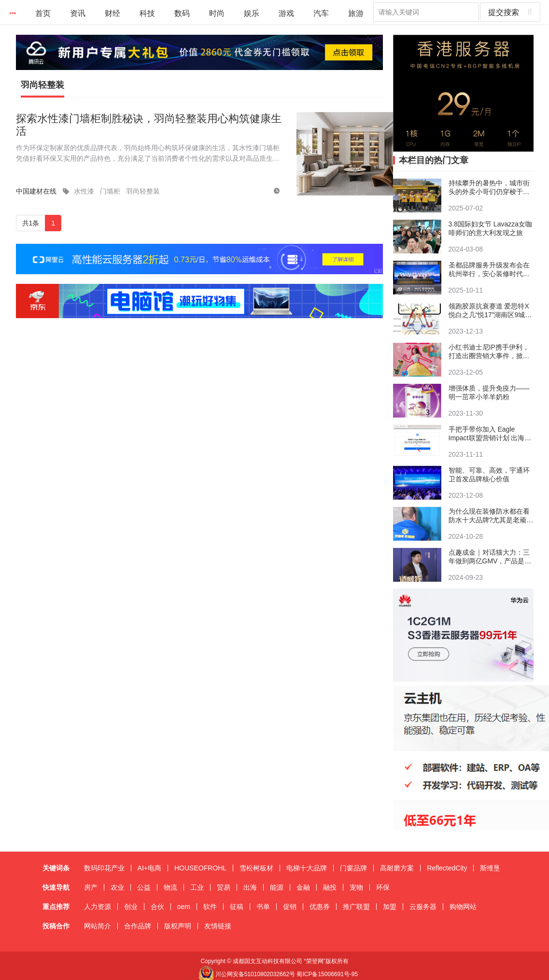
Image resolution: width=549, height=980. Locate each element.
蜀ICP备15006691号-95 (327, 974)
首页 (43, 13)
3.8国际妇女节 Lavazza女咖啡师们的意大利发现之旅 (491, 228)
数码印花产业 (104, 868)
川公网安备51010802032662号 (247, 974)
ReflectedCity (447, 868)
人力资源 (98, 907)
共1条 (31, 223)
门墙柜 (110, 191)
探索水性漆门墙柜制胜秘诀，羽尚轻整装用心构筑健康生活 (149, 125)
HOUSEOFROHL (200, 868)
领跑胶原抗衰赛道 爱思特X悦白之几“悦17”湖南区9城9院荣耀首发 (489, 311)
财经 (113, 13)
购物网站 (463, 907)
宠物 (356, 887)
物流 (170, 887)
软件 (210, 907)
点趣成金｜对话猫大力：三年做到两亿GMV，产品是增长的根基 (490, 557)
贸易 (224, 887)
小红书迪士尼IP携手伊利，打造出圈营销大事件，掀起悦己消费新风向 (489, 352)
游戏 (286, 13)
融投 (330, 887)
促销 (290, 907)
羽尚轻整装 (42, 85)
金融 (303, 887)
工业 (197, 887)
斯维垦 (490, 868)
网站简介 (98, 926)
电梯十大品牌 (307, 868)
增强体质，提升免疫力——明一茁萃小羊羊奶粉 (489, 392)
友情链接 (218, 926)
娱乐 (252, 13)
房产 (91, 887)
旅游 (356, 13)
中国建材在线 (36, 191)
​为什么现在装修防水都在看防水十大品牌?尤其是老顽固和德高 (491, 516)
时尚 (217, 13)
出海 (250, 887)
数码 (182, 13)
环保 (383, 887)
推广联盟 (356, 907)
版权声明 (178, 926)
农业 (117, 887)
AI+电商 (149, 868)
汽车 (321, 13)
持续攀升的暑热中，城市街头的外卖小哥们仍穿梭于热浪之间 (489, 188)
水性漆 (84, 191)
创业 (131, 907)
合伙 (157, 907)
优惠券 (320, 907)
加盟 (390, 907)
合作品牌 (138, 926)
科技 (147, 13)
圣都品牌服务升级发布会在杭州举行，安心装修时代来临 (489, 270)
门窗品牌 (353, 868)
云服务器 (423, 907)
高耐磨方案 (397, 868)
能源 (277, 887)
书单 (263, 907)
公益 (144, 887)
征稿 (237, 907)
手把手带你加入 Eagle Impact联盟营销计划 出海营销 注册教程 (490, 434)
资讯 (78, 13)
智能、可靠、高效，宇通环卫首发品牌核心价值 (489, 475)
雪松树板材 (256, 868)
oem (184, 907)
